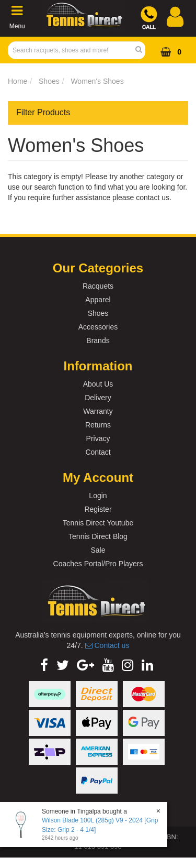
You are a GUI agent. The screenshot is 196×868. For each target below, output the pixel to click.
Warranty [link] (98, 411)
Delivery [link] (98, 398)
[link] (44, 665)
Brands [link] (98, 340)
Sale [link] (98, 550)
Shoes (49, 81)
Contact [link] (98, 452)
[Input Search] (73, 50)
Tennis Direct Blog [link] (98, 536)
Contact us (107, 645)
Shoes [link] (98, 313)
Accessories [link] (98, 327)
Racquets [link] (98, 286)
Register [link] (98, 509)
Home (18, 81)
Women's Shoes (97, 81)
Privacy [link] (98, 438)
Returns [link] (98, 425)
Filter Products (43, 112)
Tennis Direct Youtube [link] (98, 523)
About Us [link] (98, 384)
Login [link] (98, 496)
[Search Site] (142, 50)
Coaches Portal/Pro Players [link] (98, 564)
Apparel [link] (98, 300)
